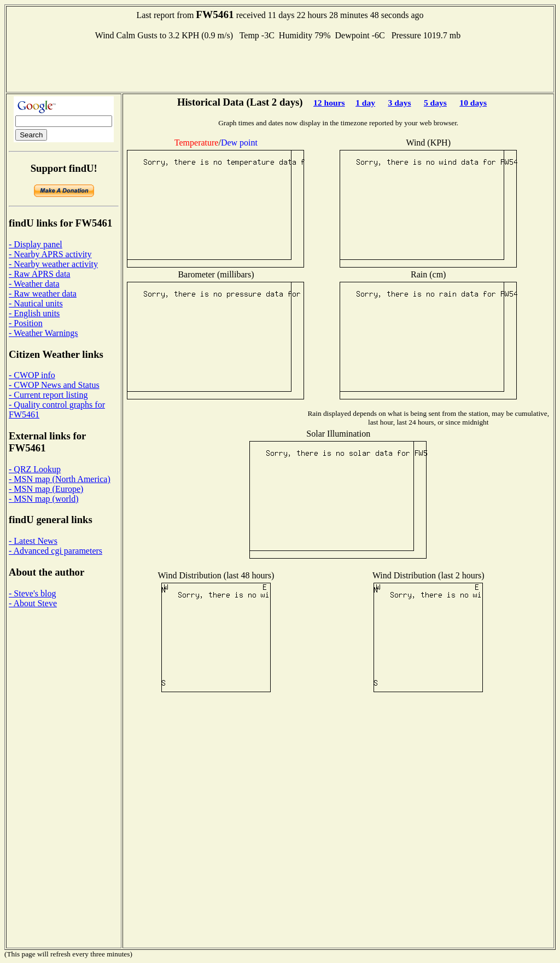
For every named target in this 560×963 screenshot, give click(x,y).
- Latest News (33, 541)
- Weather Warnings (43, 333)
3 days (399, 103)
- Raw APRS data (39, 274)
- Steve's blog (32, 593)
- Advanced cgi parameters (56, 551)
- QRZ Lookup (35, 469)
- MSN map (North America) (60, 479)
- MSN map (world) (44, 499)
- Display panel (36, 244)
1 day (365, 103)
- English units (34, 313)
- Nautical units (36, 303)
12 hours (329, 103)
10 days (473, 103)
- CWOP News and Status (54, 385)
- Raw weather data (43, 294)
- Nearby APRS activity (50, 254)
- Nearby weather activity (53, 264)
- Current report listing (48, 395)
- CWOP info (32, 375)
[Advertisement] (280, 65)
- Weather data (34, 284)
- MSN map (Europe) (46, 489)
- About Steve (33, 603)
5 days (435, 103)
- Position (26, 323)
